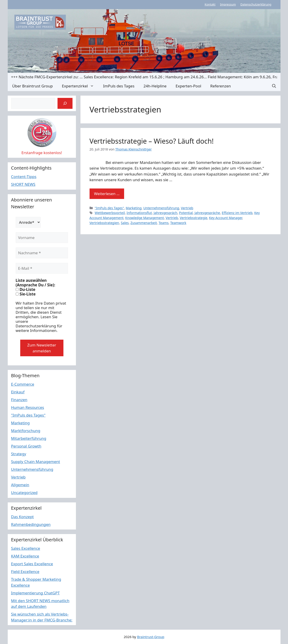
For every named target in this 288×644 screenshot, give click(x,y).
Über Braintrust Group (33, 86)
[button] (274, 86)
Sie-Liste (26, 294)
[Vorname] (42, 238)
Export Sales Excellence (32, 564)
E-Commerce (23, 384)
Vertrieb (187, 208)
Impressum (228, 4)
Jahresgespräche (207, 213)
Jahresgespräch (165, 213)
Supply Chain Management (36, 462)
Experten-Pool (188, 86)
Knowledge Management (145, 218)
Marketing (134, 208)
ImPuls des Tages (119, 86)
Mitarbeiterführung (29, 438)
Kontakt (210, 4)
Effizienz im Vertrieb (237, 213)
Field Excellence (25, 571)
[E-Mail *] (42, 268)
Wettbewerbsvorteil (110, 213)
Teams (164, 223)
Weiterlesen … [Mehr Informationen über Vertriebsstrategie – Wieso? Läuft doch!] (107, 194)
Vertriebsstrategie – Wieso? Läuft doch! (152, 141)
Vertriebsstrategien (104, 223)
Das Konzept (23, 517)
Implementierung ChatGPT (35, 593)
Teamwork (178, 223)
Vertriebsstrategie (194, 218)
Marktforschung (26, 431)
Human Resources (28, 407)
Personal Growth (26, 446)
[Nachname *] (42, 253)
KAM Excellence (25, 556)
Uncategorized (24, 493)
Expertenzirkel (80, 86)
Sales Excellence (26, 548)
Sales (125, 223)
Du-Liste (26, 290)
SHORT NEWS (23, 184)
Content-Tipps (24, 177)
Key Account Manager (226, 218)
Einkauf (18, 392)
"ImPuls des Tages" (109, 208)
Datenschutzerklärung (256, 4)
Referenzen (220, 86)
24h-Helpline (155, 86)
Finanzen (19, 400)
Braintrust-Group (151, 637)
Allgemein (20, 485)
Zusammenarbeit (144, 223)
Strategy (19, 454)
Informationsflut (139, 213)
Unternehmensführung (161, 208)
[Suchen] (65, 103)
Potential (186, 213)
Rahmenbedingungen (31, 524)
